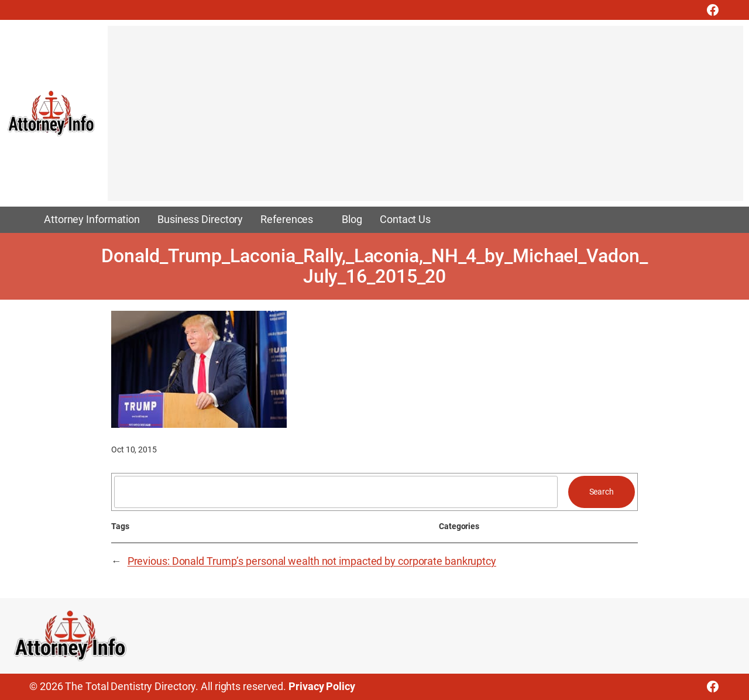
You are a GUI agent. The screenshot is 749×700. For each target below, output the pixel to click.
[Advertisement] (425, 119)
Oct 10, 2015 (134, 449)
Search (602, 492)
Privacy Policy (322, 687)
